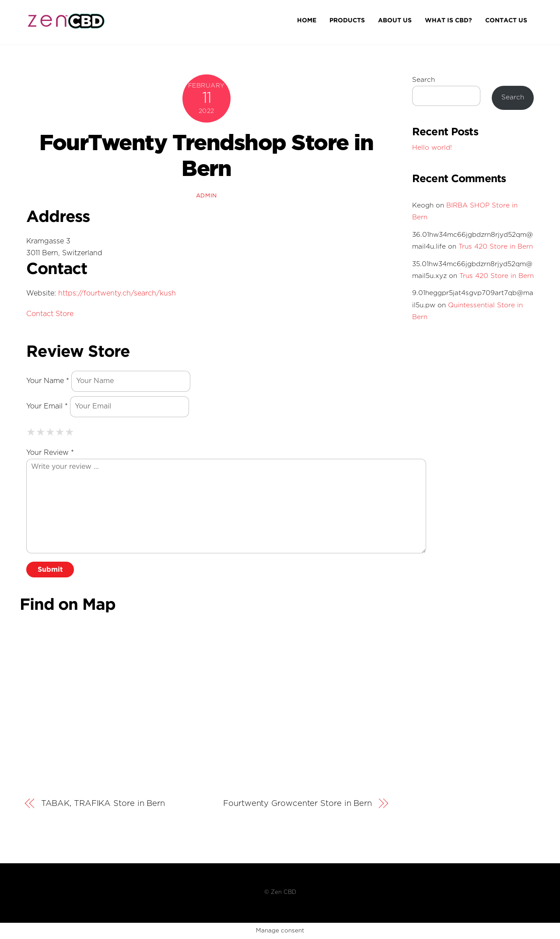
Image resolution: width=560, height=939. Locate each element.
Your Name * (48, 381)
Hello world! (432, 148)
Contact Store (50, 314)
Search (423, 80)
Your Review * (50, 453)
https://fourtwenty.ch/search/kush (117, 294)
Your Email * (47, 406)
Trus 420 (496, 247)
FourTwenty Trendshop (206, 156)
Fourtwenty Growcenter (297, 804)
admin (206, 196)
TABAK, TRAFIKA (103, 804)
